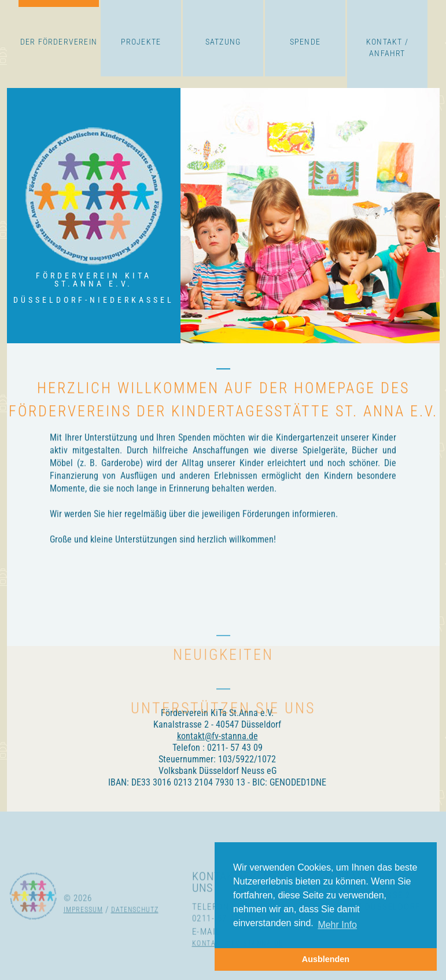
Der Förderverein (59, 42)
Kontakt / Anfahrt (387, 47)
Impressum (83, 933)
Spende (305, 42)
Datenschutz (135, 933)
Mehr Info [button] (337, 925)
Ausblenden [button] (326, 959)
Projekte (141, 42)
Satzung (223, 42)
